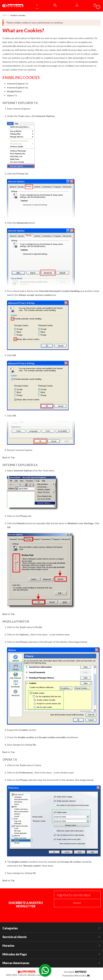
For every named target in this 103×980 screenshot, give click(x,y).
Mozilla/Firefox (14, 91)
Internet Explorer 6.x (18, 87)
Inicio (5, 15)
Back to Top (9, 457)
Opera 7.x (12, 95)
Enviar (77, 903)
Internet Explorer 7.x (18, 84)
